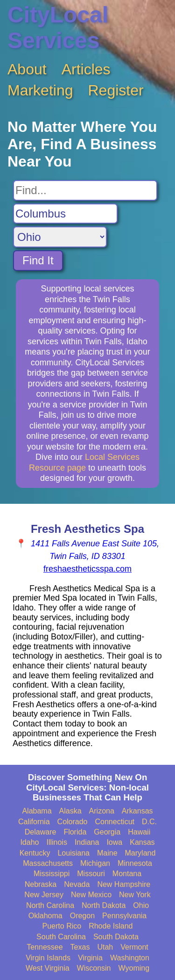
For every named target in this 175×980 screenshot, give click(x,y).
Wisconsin (94, 968)
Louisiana (73, 853)
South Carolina (61, 937)
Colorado (73, 822)
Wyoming (134, 968)
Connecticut (115, 822)
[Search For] (85, 190)
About (27, 69)
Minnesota (135, 863)
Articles (86, 69)
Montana (127, 874)
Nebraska (41, 884)
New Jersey (44, 895)
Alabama (37, 811)
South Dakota (116, 937)
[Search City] (65, 214)
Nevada (77, 884)
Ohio (141, 905)
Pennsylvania (124, 916)
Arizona (102, 811)
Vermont (134, 947)
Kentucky (35, 853)
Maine (107, 853)
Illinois (56, 842)
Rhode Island (111, 926)
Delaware (41, 832)
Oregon (82, 916)
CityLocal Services (58, 28)
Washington (130, 958)
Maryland (140, 853)
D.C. (149, 822)
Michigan (95, 863)
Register (116, 90)
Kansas (142, 842)
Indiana (87, 842)
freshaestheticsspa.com (87, 569)
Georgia (107, 832)
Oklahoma (45, 916)
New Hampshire (124, 884)
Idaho (29, 842)
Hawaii (139, 832)
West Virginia (48, 968)
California (34, 822)
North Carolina (50, 905)
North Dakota (104, 905)
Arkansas (137, 811)
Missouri (91, 874)
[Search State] (60, 237)
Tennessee (45, 947)
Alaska (70, 811)
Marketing (40, 90)
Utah (105, 947)
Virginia (90, 958)
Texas (80, 947)
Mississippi (52, 874)
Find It (38, 260)
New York (135, 895)
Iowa (114, 842)
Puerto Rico (62, 926)
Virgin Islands (48, 958)
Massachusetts (48, 863)
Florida (75, 832)
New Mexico (91, 895)
